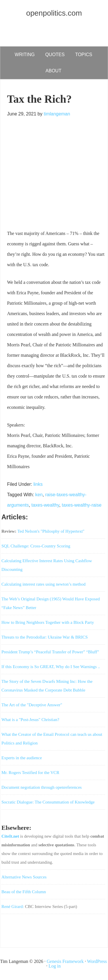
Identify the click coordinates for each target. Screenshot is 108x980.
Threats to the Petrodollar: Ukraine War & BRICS (45, 637)
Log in (55, 966)
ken (39, 495)
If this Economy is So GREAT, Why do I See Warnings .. (51, 667)
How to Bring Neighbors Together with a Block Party (48, 622)
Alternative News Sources (24, 877)
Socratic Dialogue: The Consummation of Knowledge (48, 802)
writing (25, 55)
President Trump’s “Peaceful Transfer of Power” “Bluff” (50, 652)
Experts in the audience (22, 758)
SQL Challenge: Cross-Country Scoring (36, 546)
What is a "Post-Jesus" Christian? (30, 720)
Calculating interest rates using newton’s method (43, 584)
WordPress (97, 961)
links (38, 484)
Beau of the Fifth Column (24, 892)
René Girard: (13, 907)
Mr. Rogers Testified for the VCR (30, 773)
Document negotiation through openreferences (42, 787)
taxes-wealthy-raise (82, 505)
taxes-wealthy (45, 505)
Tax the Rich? (39, 99)
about (53, 71)
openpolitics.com (54, 13)
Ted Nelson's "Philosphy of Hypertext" (51, 531)
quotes (55, 55)
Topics (84, 55)
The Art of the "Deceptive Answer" (32, 705)
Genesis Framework (65, 961)
